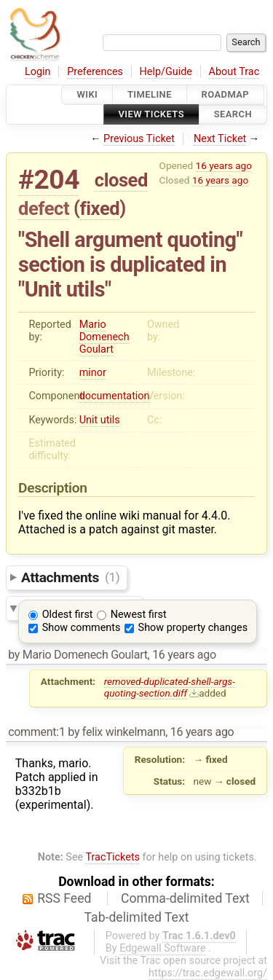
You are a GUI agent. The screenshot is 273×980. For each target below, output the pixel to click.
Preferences (95, 72)
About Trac (234, 72)
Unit (89, 420)
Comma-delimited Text (185, 898)
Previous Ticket (139, 139)
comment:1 (36, 732)
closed (121, 180)
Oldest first (68, 615)
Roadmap (226, 94)
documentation (115, 396)
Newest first (139, 615)
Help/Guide (166, 72)
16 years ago (224, 165)
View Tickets (151, 115)
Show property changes (193, 628)
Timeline (150, 94)
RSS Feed (64, 898)
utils (110, 420)
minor (93, 373)
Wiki (87, 94)
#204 (49, 180)
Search (233, 115)
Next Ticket (220, 139)
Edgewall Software (163, 948)
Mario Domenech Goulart (104, 337)
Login (38, 72)
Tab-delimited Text (137, 917)
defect (44, 208)
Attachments (70, 577)
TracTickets (112, 857)
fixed (100, 208)
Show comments (82, 628)
